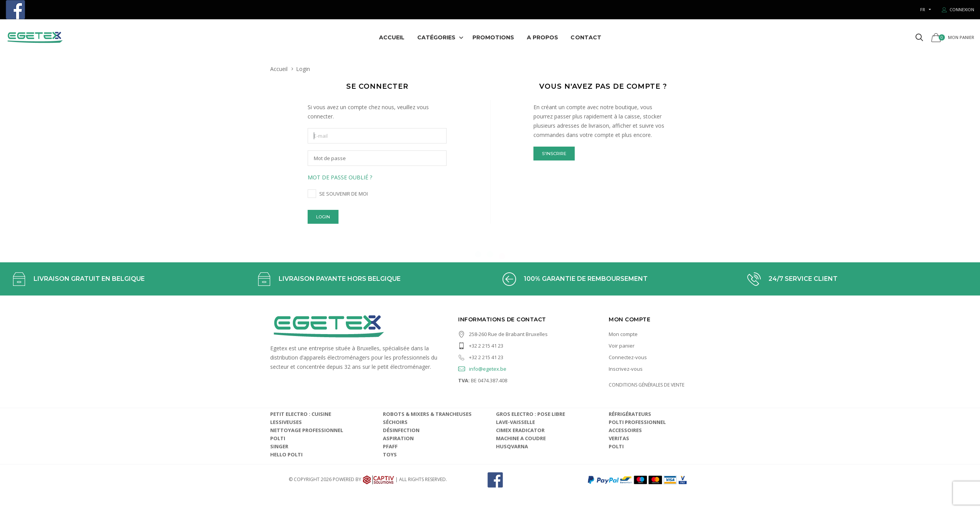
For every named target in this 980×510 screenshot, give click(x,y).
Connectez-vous (628, 357)
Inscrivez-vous (626, 369)
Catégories (437, 37)
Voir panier (622, 346)
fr (923, 9)
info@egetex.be (482, 369)
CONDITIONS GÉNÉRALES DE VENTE (647, 385)
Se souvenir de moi (344, 194)
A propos (543, 37)
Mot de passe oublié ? (340, 177)
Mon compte (623, 334)
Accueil (392, 37)
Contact (586, 37)
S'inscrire (554, 154)
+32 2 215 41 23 (481, 346)
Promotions (493, 37)
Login (323, 217)
